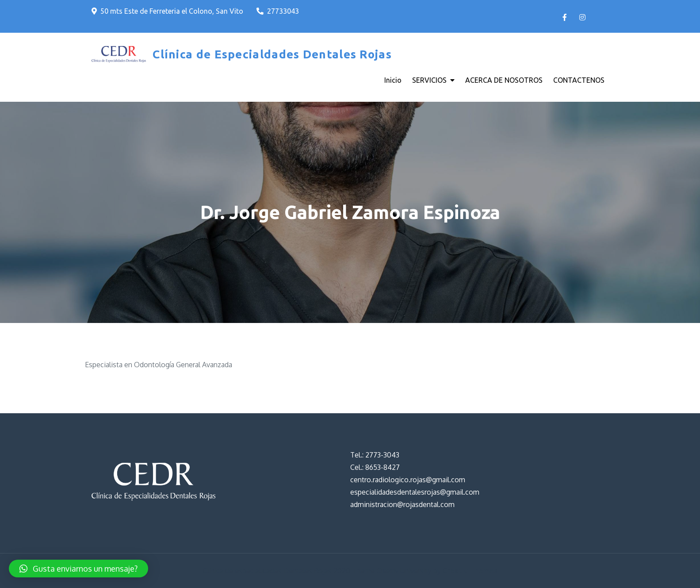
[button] (78, 569)
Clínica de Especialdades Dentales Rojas (272, 54)
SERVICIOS (429, 80)
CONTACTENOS (579, 80)
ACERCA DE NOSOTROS (504, 80)
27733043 (278, 11)
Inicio (393, 80)
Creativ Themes (470, 571)
